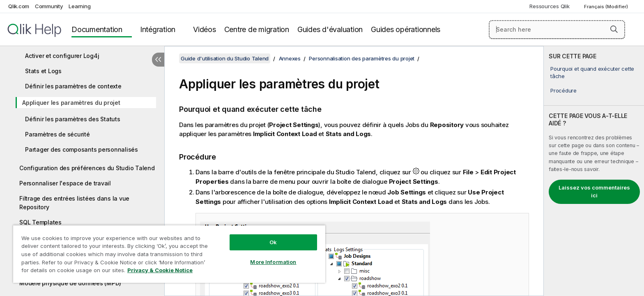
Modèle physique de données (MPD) (70, 283)
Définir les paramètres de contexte (73, 86)
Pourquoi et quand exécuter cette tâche (592, 72)
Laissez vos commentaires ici (594, 192)
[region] (169, 254)
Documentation (97, 29)
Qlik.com (19, 6)
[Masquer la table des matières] (158, 60)
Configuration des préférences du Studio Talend (87, 168)
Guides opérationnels (406, 29)
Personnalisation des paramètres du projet (362, 58)
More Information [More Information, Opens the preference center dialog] (273, 262)
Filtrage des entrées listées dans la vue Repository (74, 203)
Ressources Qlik (549, 6)
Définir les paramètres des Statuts (73, 119)
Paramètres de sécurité (57, 134)
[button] (614, 29)
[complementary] (594, 171)
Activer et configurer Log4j (62, 56)
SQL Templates (40, 222)
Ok (273, 242)
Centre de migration (257, 29)
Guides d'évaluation (330, 29)
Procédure (563, 90)
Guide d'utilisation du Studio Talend (225, 58)
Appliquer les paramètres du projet (71, 103)
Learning (79, 6)
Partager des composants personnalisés (82, 149)
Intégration (158, 29)
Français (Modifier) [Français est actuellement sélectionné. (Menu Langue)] (607, 7)
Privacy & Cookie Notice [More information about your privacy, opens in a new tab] (160, 270)
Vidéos (205, 29)
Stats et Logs (43, 71)
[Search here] (557, 30)
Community (49, 6)
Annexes (290, 58)
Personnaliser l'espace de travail (65, 183)
